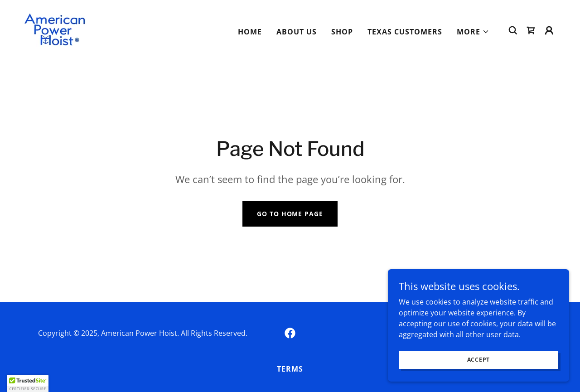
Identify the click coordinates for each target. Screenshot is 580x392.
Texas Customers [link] (405, 32)
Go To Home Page (290, 214)
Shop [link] (342, 32)
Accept (479, 360)
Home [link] (250, 32)
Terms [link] (290, 369)
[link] (55, 29)
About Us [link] (297, 32)
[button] (473, 32)
